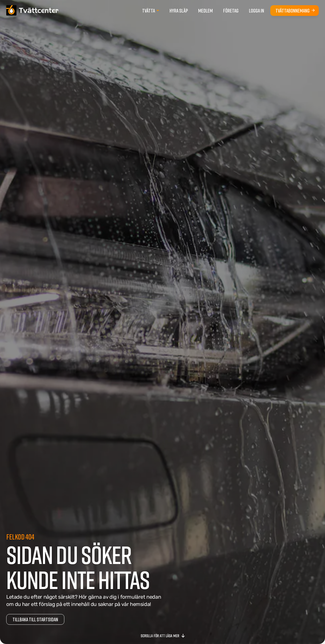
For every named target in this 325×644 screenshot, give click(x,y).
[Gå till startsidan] (32, 10)
